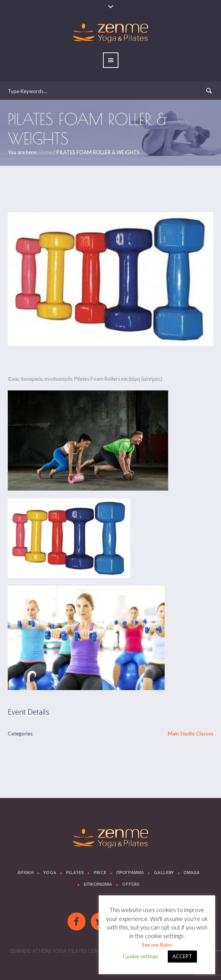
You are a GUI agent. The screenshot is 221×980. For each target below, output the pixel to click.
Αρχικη (26, 873)
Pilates (75, 873)
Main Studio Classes (191, 734)
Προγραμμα (130, 873)
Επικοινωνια (98, 885)
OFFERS (131, 885)
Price (100, 873)
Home (45, 152)
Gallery (164, 873)
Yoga (50, 873)
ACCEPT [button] (182, 956)
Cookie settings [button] (140, 956)
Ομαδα (192, 873)
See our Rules (157, 945)
